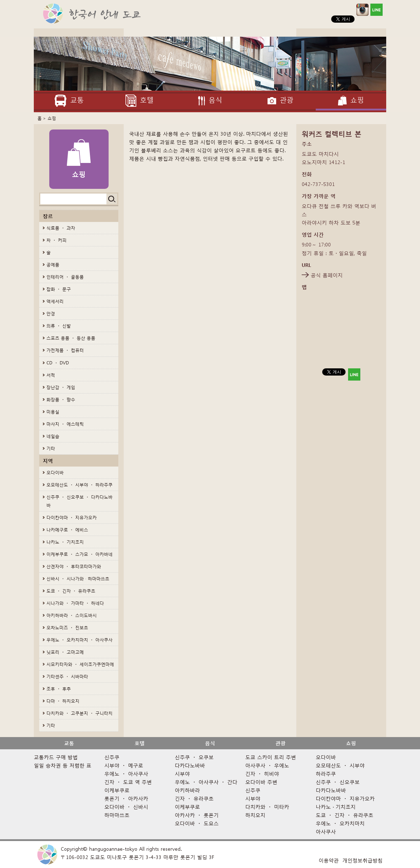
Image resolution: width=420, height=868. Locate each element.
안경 (51, 313)
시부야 (182, 774)
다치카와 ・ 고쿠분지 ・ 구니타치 (79, 713)
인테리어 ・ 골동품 (65, 277)
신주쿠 (112, 757)
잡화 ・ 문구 (59, 289)
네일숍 (53, 436)
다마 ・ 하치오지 (63, 701)
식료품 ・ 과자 (61, 228)
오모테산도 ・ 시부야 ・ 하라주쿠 (79, 485)
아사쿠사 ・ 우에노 (267, 765)
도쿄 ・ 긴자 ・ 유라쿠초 (71, 591)
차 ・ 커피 (56, 240)
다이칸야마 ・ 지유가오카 (72, 517)
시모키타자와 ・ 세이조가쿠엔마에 (80, 664)
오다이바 (55, 472)
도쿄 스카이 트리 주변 (271, 757)
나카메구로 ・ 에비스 (67, 530)
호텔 (140, 743)
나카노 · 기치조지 (336, 807)
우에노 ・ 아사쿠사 (126, 774)
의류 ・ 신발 (59, 326)
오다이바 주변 (261, 782)
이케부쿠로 (117, 790)
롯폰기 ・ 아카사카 (126, 798)
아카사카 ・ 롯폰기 (197, 815)
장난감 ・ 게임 (61, 387)
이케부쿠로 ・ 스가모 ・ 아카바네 (79, 554)
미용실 (53, 412)
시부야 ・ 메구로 (124, 765)
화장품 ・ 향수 (61, 399)
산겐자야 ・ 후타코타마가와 (74, 566)
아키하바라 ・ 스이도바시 (72, 615)
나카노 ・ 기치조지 (65, 542)
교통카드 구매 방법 (56, 757)
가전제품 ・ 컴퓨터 (65, 350)
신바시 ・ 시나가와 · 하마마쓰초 (78, 579)
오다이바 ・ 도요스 (197, 823)
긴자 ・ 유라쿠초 (194, 798)
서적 (51, 375)
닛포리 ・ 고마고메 (65, 652)
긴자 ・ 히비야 (262, 774)
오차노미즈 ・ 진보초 (67, 628)
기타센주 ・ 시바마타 (67, 676)
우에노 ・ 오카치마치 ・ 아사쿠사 (79, 640)
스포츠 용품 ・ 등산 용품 (71, 338)
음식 (210, 743)
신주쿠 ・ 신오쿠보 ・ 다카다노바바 (79, 501)
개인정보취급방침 (362, 860)
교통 (69, 743)
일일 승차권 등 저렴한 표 (63, 765)
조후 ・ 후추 (59, 689)
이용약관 (329, 860)
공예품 (53, 265)
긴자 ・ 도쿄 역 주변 (128, 782)
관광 (280, 743)
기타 (51, 448)
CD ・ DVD (58, 363)
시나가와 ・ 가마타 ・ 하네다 (75, 603)
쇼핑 (52, 118)
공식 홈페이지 (327, 275)
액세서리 (55, 301)
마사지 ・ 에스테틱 (65, 424)
